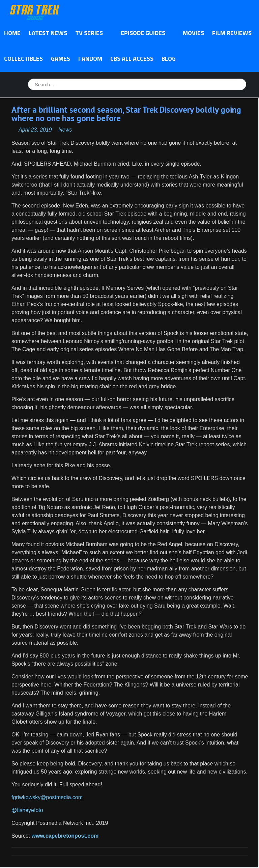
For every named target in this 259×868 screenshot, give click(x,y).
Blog (169, 59)
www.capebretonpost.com (65, 836)
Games (61, 59)
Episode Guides (145, 33)
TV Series (91, 33)
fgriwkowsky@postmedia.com (47, 797)
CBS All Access (132, 59)
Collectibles (23, 59)
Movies (193, 33)
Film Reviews (232, 33)
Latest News (48, 33)
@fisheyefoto (27, 810)
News (65, 130)
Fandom (90, 59)
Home (12, 33)
